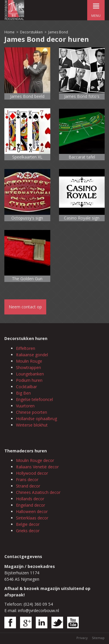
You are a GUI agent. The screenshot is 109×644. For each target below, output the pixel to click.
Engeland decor (31, 505)
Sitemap (98, 638)
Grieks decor (28, 531)
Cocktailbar (26, 387)
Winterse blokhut (32, 425)
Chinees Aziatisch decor (38, 492)
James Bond (58, 32)
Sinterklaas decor (32, 518)
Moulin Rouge (29, 361)
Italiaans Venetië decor (37, 467)
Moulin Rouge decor (35, 460)
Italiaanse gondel (32, 355)
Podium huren (29, 380)
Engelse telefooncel (34, 399)
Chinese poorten (32, 412)
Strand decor (28, 486)
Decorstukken (31, 32)
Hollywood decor (32, 473)
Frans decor (27, 480)
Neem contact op (25, 307)
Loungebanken (30, 374)
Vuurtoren (25, 406)
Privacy (82, 638)
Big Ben (23, 393)
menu (96, 9)
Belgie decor (28, 524)
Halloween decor (32, 511)
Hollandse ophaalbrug (36, 419)
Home (9, 32)
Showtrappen (28, 367)
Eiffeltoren (26, 348)
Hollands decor (30, 499)
